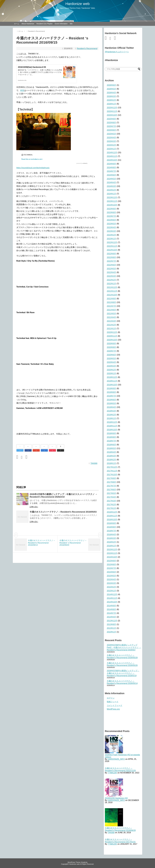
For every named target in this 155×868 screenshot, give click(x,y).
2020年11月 (112, 336)
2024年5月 (111, 179)
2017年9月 (111, 478)
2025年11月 (112, 111)
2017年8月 (111, 482)
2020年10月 (112, 340)
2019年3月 (111, 411)
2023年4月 (111, 227)
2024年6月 (111, 175)
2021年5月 (111, 314)
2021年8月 (111, 302)
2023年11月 (112, 201)
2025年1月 (111, 149)
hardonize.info (22, 80)
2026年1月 (111, 104)
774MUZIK (112, 773)
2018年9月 (111, 433)
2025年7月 (111, 126)
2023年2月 (111, 235)
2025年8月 (111, 123)
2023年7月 (111, 216)
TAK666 (94, 463)
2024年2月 (111, 190)
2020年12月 (112, 332)
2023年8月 (111, 212)
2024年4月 (111, 182)
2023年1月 (111, 239)
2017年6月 (111, 490)
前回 (22, 90)
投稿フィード (113, 702)
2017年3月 (111, 501)
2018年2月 (111, 460)
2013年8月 (111, 624)
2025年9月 (111, 119)
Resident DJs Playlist (44, 24)
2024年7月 (111, 171)
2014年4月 (111, 617)
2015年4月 (111, 579)
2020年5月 (111, 358)
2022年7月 (111, 261)
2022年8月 (111, 257)
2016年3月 (111, 538)
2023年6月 (111, 220)
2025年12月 (112, 108)
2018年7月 (111, 441)
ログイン (111, 698)
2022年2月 (111, 280)
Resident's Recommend (87, 49)
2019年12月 (112, 377)
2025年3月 (111, 141)
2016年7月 (111, 531)
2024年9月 (111, 164)
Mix (71, 24)
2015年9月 (111, 561)
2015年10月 (112, 557)
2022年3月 (111, 276)
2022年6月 (111, 265)
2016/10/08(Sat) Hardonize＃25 (32, 67)
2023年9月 (111, 209)
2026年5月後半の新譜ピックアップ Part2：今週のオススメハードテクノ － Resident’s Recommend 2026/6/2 (124, 647)
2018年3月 (111, 456)
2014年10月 (112, 602)
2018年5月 (111, 448)
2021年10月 (112, 295)
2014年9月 (111, 606)
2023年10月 (112, 205)
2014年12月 (112, 594)
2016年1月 (111, 546)
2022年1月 (111, 284)
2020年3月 (111, 366)
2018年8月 (111, 437)
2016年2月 (111, 542)
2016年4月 (111, 535)
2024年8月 (111, 167)
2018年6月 (111, 445)
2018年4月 (111, 452)
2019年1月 (111, 418)
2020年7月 (111, 351)
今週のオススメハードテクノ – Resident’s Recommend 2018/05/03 (63, 512)
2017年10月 (112, 475)
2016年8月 (111, 527)
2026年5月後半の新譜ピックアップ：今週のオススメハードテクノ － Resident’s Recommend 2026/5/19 (123, 673)
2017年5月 (111, 493)
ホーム (17, 24)
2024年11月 (112, 156)
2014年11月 (112, 598)
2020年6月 (111, 355)
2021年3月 (111, 321)
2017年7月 (111, 486)
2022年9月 (111, 254)
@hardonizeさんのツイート (117, 52)
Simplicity (84, 862)
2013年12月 (112, 621)
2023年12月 (112, 197)
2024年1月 (111, 194)
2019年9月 (111, 388)
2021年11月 (112, 291)
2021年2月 (111, 325)
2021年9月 (111, 299)
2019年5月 (111, 403)
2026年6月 (111, 85)
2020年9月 (111, 344)
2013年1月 (111, 628)
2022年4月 (111, 272)
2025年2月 (111, 145)
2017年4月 (111, 497)
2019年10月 (112, 385)
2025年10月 (112, 115)
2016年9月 (111, 523)
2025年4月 (111, 138)
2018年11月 (112, 426)
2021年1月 (111, 329)
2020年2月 (111, 370)
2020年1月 (111, 373)
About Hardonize (28, 24)
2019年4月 (111, 407)
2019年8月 (111, 392)
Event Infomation (61, 24)
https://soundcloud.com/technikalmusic (33, 168)
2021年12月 (112, 287)
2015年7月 (111, 568)
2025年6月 (111, 130)
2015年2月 (111, 587)
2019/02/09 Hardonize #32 (116, 798)
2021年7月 (111, 306)
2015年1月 (111, 591)
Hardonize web (77, 4)
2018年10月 (112, 430)
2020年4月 (111, 362)
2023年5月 (111, 224)
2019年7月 (111, 396)
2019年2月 (111, 415)
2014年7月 (111, 613)
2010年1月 (111, 632)
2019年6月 (111, 400)
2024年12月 (112, 153)
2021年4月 (111, 317)
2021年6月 (111, 310)
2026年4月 (111, 93)
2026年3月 (111, 96)
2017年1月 (111, 508)
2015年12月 (112, 549)
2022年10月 (112, 250)
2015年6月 (111, 572)
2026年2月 (111, 100)
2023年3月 (111, 231)
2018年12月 (112, 422)
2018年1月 (111, 463)
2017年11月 (112, 471)
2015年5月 (111, 576)
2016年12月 (112, 512)
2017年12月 (112, 467)
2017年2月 (111, 505)
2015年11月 (112, 553)
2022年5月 (111, 269)
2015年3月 (111, 583)
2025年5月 (111, 134)
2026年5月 (111, 89)
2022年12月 (112, 242)
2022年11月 (112, 246)
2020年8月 (111, 347)
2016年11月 (112, 516)
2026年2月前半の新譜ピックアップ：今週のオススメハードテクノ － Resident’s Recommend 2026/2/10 (64, 496)
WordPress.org (113, 709)
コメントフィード (115, 705)
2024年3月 (111, 186)
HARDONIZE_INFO (116, 759)
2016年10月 (112, 520)
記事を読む (34, 507)
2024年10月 (112, 160)
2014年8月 (111, 609)
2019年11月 (112, 381)
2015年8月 (111, 564)
